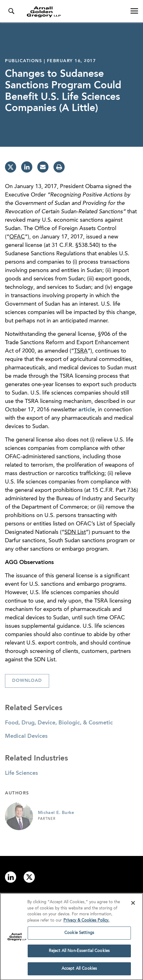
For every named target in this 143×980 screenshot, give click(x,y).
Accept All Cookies (79, 971)
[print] (59, 167)
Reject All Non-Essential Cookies (79, 953)
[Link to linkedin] (11, 877)
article (87, 410)
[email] (43, 167)
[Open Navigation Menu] (134, 11)
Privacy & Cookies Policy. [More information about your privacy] (86, 922)
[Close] (133, 905)
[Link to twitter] (29, 877)
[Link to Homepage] (74, 12)
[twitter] (11, 167)
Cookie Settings (79, 935)
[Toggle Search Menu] (11, 11)
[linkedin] (27, 167)
